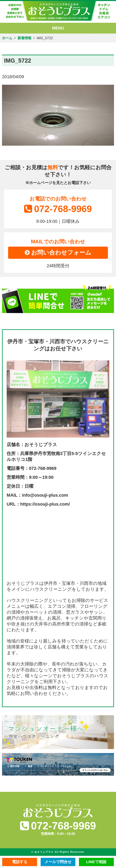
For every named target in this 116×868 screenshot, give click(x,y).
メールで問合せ (58, 862)
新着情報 (24, 38)
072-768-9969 (58, 209)
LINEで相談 (96, 862)
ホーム (7, 38)
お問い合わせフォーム (58, 252)
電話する (20, 862)
